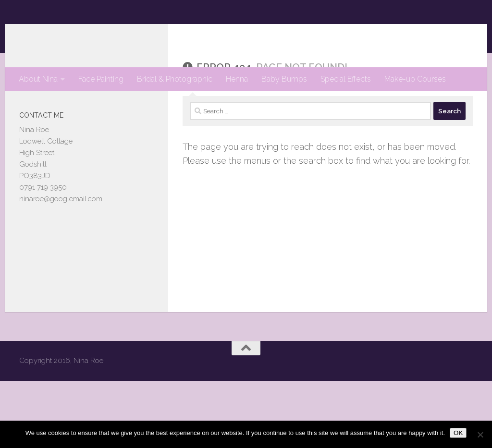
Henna (237, 79)
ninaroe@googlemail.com (61, 237)
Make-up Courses (415, 79)
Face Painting (101, 79)
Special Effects (346, 79)
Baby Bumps (284, 79)
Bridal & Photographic (175, 79)
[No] (480, 435)
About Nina (38, 79)
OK (458, 433)
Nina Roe (61, 33)
